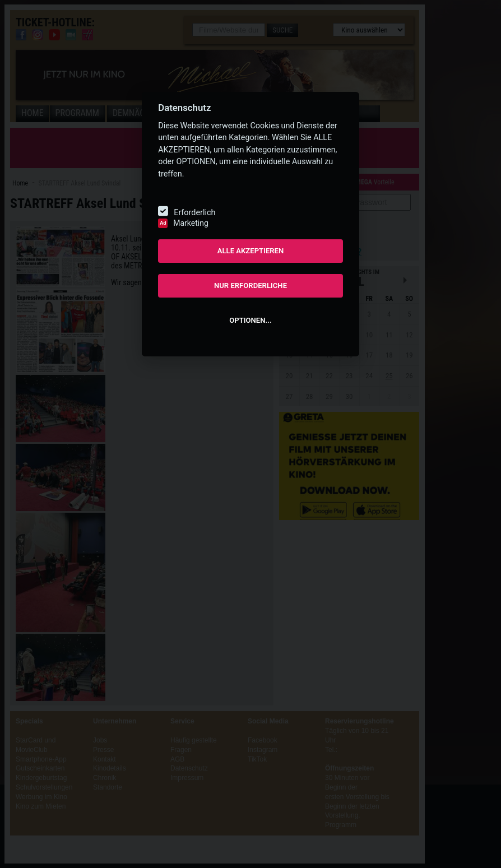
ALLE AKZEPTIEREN (251, 251)
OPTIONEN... (250, 320)
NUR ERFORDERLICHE (250, 286)
